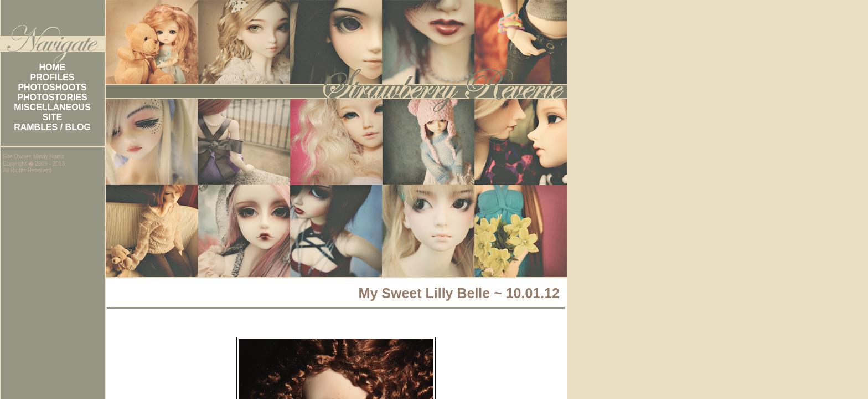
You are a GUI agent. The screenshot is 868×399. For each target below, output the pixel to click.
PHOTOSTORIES (52, 97)
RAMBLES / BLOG (52, 127)
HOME (53, 67)
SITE (53, 117)
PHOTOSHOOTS (52, 87)
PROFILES (52, 77)
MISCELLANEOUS (52, 107)
